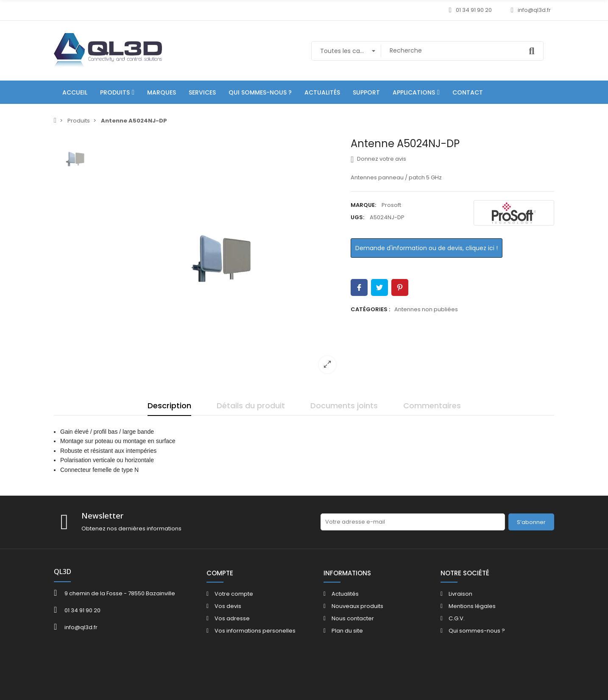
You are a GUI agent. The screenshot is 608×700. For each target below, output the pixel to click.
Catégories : (370, 309)
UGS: (357, 217)
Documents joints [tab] (344, 406)
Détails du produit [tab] (251, 406)
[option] (221, 259)
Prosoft (391, 205)
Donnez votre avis (378, 159)
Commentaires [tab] (432, 406)
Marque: (363, 205)
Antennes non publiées (426, 309)
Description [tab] (169, 406)
